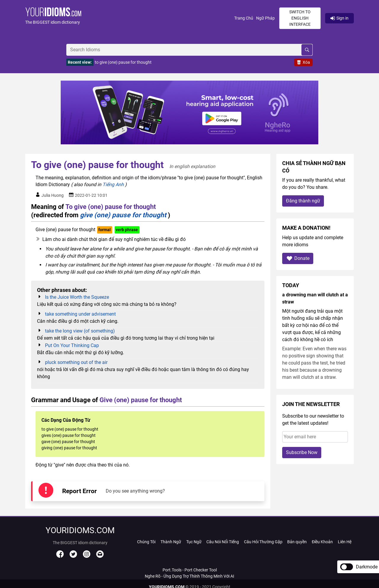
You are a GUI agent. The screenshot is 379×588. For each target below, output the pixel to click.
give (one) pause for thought (123, 215)
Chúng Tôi (146, 542)
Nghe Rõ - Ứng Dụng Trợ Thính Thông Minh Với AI (189, 576)
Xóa (303, 62)
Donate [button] (298, 258)
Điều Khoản (322, 542)
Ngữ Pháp (265, 18)
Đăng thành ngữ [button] (303, 201)
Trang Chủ (244, 18)
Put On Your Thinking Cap (72, 345)
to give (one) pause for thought (123, 62)
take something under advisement (80, 314)
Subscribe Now (302, 452)
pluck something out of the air (76, 362)
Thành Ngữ (171, 542)
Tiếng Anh (113, 184)
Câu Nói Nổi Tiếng (223, 542)
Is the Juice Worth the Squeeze (77, 297)
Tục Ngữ (194, 542)
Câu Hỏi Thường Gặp (263, 542)
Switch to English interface (300, 18)
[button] (130, 18)
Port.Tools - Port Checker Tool (190, 570)
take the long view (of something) (80, 331)
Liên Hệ (345, 542)
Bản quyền (297, 542)
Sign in (339, 18)
